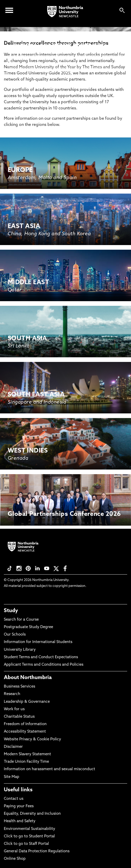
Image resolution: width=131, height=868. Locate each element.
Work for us (14, 709)
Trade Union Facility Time (26, 762)
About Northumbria (28, 678)
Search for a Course (21, 620)
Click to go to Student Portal (29, 836)
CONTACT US (65, 60)
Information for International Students (38, 642)
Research (12, 694)
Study (11, 611)
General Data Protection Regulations (37, 851)
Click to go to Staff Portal (26, 844)
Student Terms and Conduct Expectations (41, 657)
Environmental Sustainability (29, 829)
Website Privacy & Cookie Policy (32, 739)
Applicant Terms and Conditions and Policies (44, 665)
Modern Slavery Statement (27, 754)
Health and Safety (20, 821)
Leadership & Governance (27, 702)
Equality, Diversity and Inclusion (32, 814)
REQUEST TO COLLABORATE (66, 71)
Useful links (18, 790)
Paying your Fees (19, 806)
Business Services (19, 687)
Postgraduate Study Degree (28, 627)
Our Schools (15, 635)
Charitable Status (19, 717)
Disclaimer (13, 747)
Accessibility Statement (25, 732)
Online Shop (15, 859)
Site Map (12, 777)
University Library (20, 650)
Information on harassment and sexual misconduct (49, 769)
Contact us (14, 799)
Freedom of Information (25, 724)
